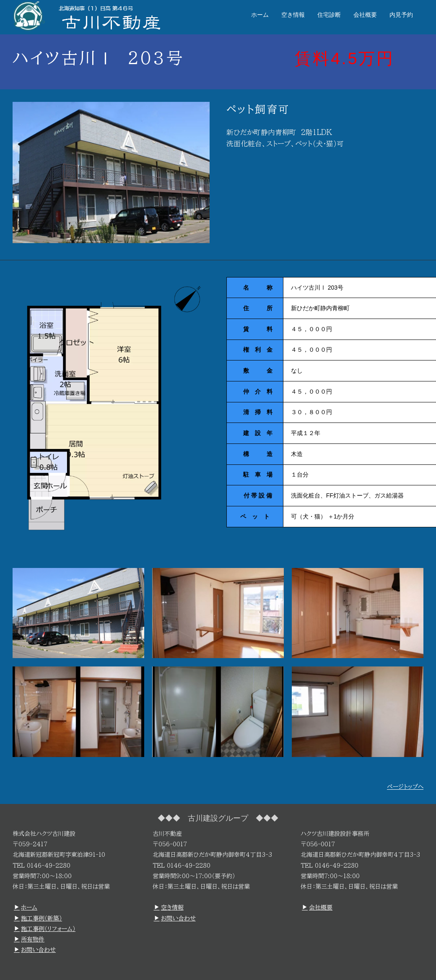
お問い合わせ (35, 950)
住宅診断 (329, 15)
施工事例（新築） (38, 918)
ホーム (260, 15)
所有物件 (29, 939)
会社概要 (365, 15)
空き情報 (293, 15)
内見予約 (401, 15)
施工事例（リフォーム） (45, 929)
